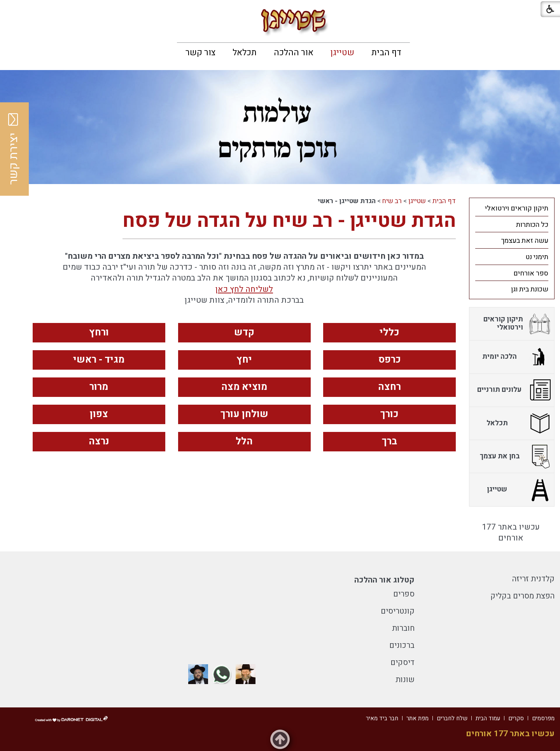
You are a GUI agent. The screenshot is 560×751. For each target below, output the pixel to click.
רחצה (389, 387)
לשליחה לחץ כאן (244, 289)
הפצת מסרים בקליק (522, 596)
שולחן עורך (244, 414)
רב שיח (392, 201)
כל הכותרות (532, 225)
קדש (244, 333)
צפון (99, 414)
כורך (389, 414)
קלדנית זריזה (533, 579)
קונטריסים (398, 611)
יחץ (244, 360)
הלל (244, 441)
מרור (99, 387)
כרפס (390, 360)
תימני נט (537, 257)
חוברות (403, 628)
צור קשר (200, 53)
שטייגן (342, 53)
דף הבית (386, 53)
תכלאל (245, 53)
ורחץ (99, 333)
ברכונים (402, 645)
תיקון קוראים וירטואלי (517, 208)
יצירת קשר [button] (14, 149)
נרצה (99, 441)
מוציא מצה (244, 387)
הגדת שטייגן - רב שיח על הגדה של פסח (289, 221)
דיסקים (402, 662)
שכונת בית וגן (530, 289)
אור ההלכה (294, 53)
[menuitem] (386, 53)
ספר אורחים (531, 273)
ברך (389, 441)
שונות (405, 680)
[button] (13, 11)
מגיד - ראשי (99, 360)
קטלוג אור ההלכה (384, 580)
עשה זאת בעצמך (525, 241)
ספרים (404, 594)
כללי (389, 333)
